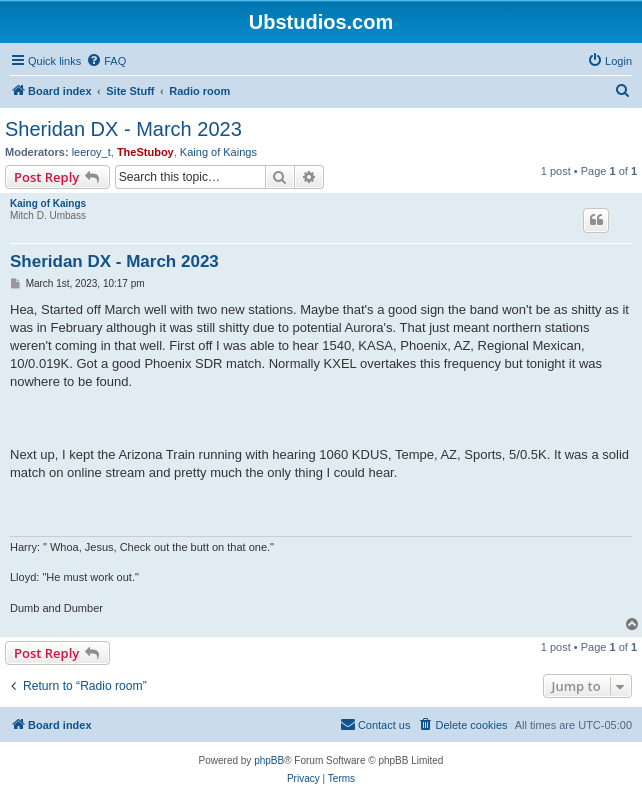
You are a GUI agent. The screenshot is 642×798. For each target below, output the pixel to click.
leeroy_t (91, 152)
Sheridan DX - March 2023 (123, 129)
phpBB (269, 760)
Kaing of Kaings (218, 152)
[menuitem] (106, 61)
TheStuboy (145, 152)
